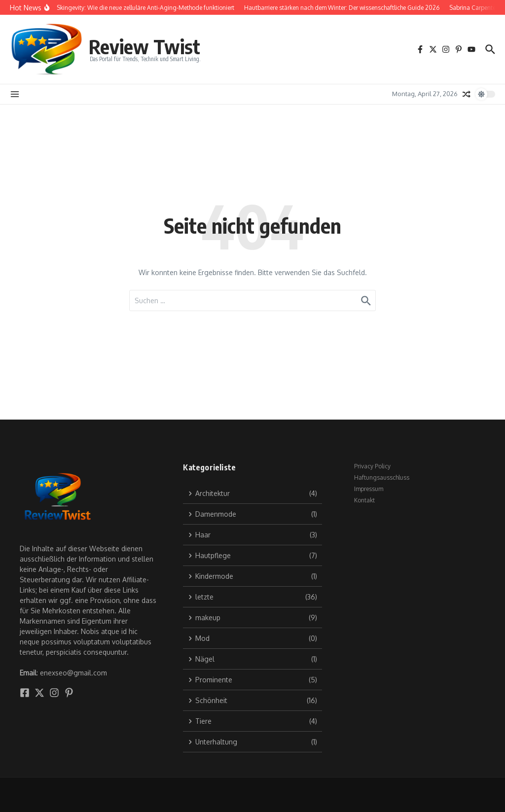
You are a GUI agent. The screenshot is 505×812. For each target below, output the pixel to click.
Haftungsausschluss (382, 477)
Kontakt (364, 500)
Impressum (369, 489)
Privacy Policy (372, 466)
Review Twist (144, 46)
